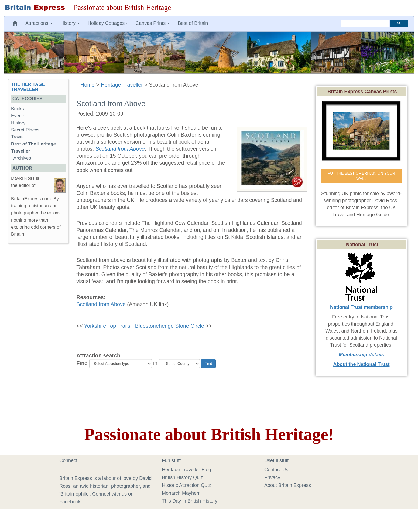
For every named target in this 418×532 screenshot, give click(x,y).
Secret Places (25, 130)
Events (18, 116)
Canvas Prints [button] (153, 23)
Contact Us (276, 470)
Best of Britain (193, 23)
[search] (365, 23)
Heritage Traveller (122, 85)
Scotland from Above (101, 304)
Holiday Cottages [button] (107, 23)
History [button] (70, 23)
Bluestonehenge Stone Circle (170, 326)
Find (82, 363)
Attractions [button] (39, 23)
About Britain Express (288, 485)
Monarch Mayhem (181, 493)
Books (18, 109)
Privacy (272, 477)
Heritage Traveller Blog (186, 470)
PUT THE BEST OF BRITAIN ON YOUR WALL (362, 176)
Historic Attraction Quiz (186, 485)
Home (88, 85)
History (18, 123)
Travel (17, 137)
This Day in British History (190, 501)
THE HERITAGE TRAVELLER (28, 87)
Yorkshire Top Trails (107, 326)
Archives (22, 158)
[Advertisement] (38, 331)
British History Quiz (182, 477)
